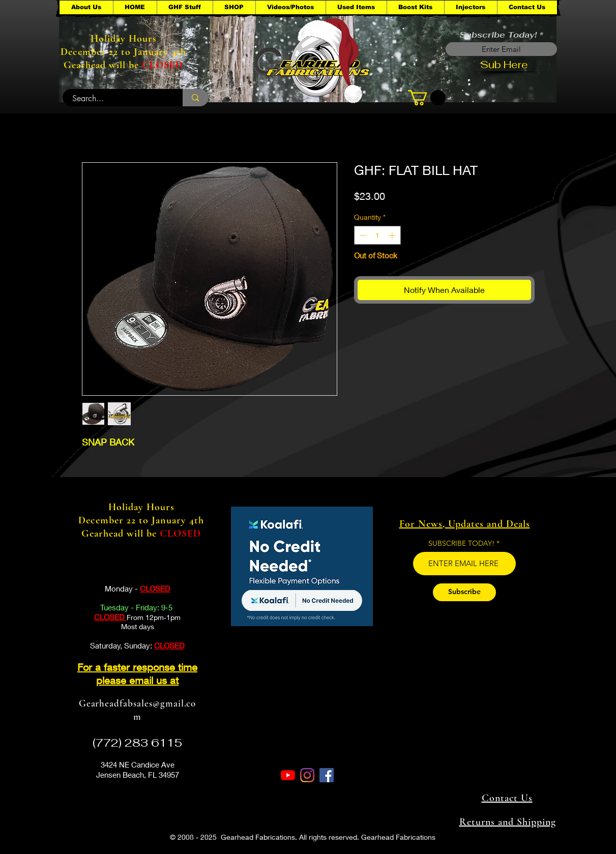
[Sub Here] (504, 64)
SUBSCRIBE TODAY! (461, 543)
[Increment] (393, 235)
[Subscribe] (464, 592)
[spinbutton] (377, 235)
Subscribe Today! (498, 35)
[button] (185, 7)
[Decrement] (362, 235)
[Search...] (117, 99)
